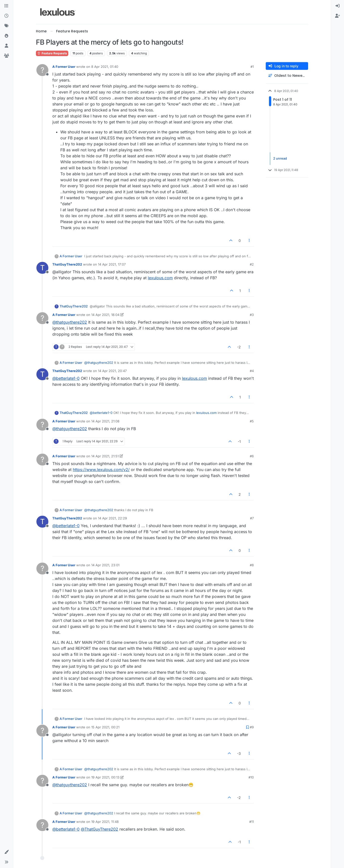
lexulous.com (160, 278)
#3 (252, 315)
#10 (251, 777)
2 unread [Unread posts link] (280, 158)
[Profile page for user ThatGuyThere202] (42, 268)
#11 (252, 822)
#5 (252, 421)
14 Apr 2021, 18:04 (105, 315)
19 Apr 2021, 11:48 (105, 822)
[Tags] (6, 26)
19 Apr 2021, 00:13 (105, 777)
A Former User (64, 67)
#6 (252, 456)
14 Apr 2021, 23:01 (105, 565)
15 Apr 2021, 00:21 (105, 727)
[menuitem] (338, 6)
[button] (6, 852)
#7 (252, 518)
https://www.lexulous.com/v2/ (101, 470)
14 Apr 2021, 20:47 (112, 371)
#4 (252, 371)
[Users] (6, 46)
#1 (252, 67)
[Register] (338, 16)
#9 (252, 727)
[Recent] (6, 16)
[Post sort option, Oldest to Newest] (287, 76)
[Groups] (6, 56)
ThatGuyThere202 (67, 264)
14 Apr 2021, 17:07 (112, 264)
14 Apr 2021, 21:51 (105, 456)
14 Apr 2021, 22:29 (112, 518)
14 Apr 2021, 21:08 (105, 421)
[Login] (338, 6)
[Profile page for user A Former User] (42, 70)
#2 (252, 264)
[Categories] (6, 6)
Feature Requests (52, 53)
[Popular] (6, 36)
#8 (252, 565)
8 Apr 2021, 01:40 (105, 67)
